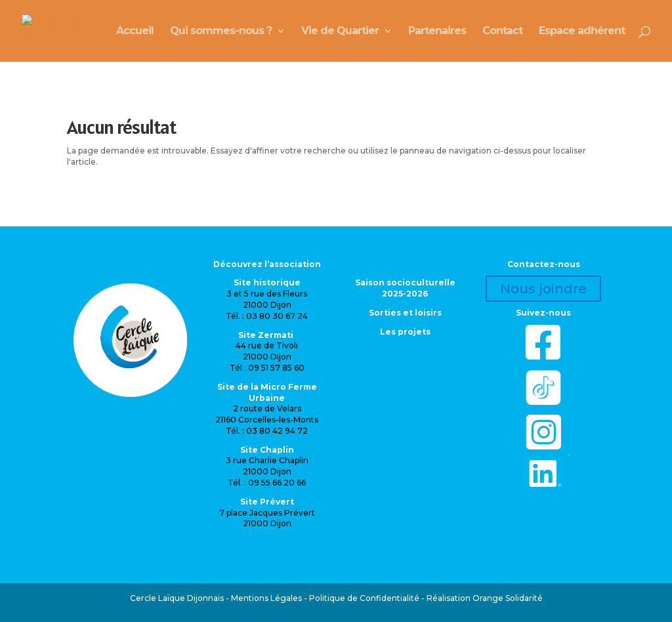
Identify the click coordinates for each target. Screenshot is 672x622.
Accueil (135, 31)
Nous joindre (543, 289)
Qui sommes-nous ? (221, 31)
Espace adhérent (582, 31)
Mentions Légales (266, 598)
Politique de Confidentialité (364, 598)
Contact (502, 31)
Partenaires (437, 31)
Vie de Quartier (340, 31)
